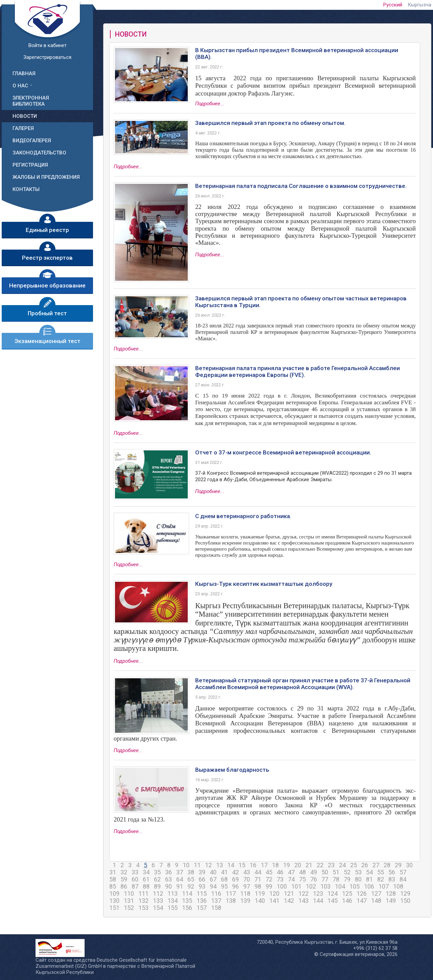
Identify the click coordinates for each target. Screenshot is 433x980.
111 (143, 893)
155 (173, 908)
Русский (393, 5)
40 (213, 872)
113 (173, 893)
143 (303, 901)
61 (146, 879)
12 (208, 865)
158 (216, 908)
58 (113, 879)
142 (289, 901)
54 (369, 872)
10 (186, 865)
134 (173, 901)
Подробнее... (210, 104)
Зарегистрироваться (47, 57)
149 (391, 901)
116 (216, 893)
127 (376, 893)
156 (187, 908)
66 (202, 879)
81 (369, 879)
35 (157, 872)
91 (180, 886)
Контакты (26, 189)
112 (158, 893)
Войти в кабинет (48, 45)
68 (224, 879)
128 (391, 893)
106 (369, 886)
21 (309, 865)
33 (135, 872)
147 (362, 901)
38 (191, 872)
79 (347, 879)
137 (216, 901)
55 (381, 872)
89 (157, 886)
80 (358, 879)
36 (168, 872)
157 (202, 908)
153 (143, 908)
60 (135, 879)
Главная (24, 73)
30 (409, 865)
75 (302, 879)
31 (113, 872)
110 (129, 893)
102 (311, 886)
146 (347, 901)
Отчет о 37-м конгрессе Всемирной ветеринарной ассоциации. (283, 452)
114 (187, 893)
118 (245, 893)
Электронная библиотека (31, 101)
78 (336, 879)
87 (135, 886)
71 (258, 879)
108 (398, 886)
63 (168, 879)
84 (403, 879)
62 (157, 879)
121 (289, 893)
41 (224, 872)
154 (158, 908)
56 (392, 872)
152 (129, 908)
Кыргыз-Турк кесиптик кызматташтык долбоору (264, 584)
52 (347, 872)
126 (362, 893)
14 (231, 865)
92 (191, 886)
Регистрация (30, 165)
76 (314, 879)
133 (158, 901)
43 (247, 872)
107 (384, 886)
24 (342, 865)
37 (180, 872)
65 (191, 879)
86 (124, 886)
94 (213, 886)
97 (247, 886)
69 (235, 879)
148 (376, 901)
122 (303, 893)
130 (114, 901)
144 (318, 901)
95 (224, 886)
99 (269, 886)
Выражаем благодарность (232, 770)
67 (213, 879)
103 (325, 886)
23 (331, 865)
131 (129, 901)
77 (325, 879)
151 (114, 908)
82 (381, 879)
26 (365, 865)
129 (405, 893)
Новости (25, 116)
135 (187, 901)
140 (260, 901)
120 (274, 893)
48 (302, 872)
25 (354, 865)
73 (280, 879)
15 (242, 865)
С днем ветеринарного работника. (243, 516)
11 (197, 865)
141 (274, 901)
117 (231, 893)
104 (340, 886)
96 (235, 886)
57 (403, 872)
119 (260, 893)
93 (202, 886)
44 (258, 872)
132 (143, 901)
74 (291, 879)
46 (280, 872)
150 (405, 901)
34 (146, 872)
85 (113, 886)
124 (333, 893)
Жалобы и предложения (46, 177)
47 (291, 872)
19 (287, 865)
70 (247, 879)
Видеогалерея (32, 141)
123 (318, 893)
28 (387, 865)
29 (398, 865)
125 (347, 893)
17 (264, 865)
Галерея (23, 128)
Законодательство (39, 153)
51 (336, 872)
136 (202, 901)
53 (358, 872)
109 (114, 893)
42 (235, 872)
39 (202, 872)
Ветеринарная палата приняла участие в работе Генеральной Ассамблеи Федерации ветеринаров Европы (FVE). (298, 371)
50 (325, 872)
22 (320, 865)
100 (282, 886)
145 (333, 901)
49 (314, 872)
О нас (20, 86)
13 (220, 865)
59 (124, 879)
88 (146, 886)
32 (124, 872)
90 (168, 886)
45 (269, 872)
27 (376, 865)
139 (245, 901)
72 (269, 879)
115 (202, 893)
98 (258, 886)
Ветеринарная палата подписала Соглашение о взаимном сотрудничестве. (301, 186)
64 (180, 879)
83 (392, 879)
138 (231, 901)
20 (298, 865)
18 (275, 865)
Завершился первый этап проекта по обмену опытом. (270, 123)
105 (355, 886)
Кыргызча (419, 5)
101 (296, 886)
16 (253, 865)
